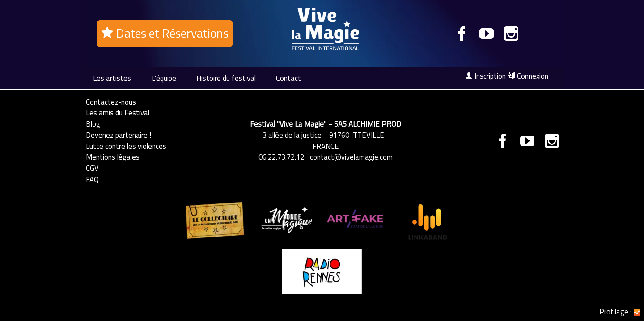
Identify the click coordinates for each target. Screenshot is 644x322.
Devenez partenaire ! (119, 135)
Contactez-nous (111, 102)
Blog (93, 124)
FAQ (92, 179)
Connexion (528, 76)
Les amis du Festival (118, 112)
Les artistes (112, 78)
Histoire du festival (226, 78)
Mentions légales (113, 157)
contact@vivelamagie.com (351, 157)
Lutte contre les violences (126, 146)
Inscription (485, 76)
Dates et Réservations (165, 33)
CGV (92, 168)
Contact (288, 78)
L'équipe (164, 78)
